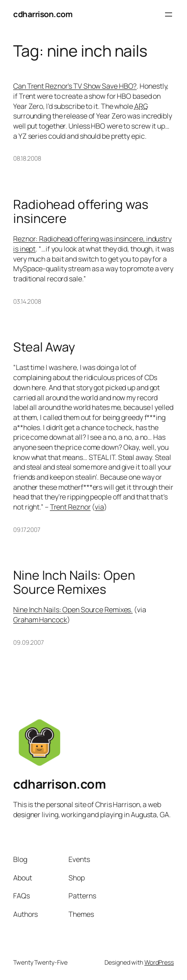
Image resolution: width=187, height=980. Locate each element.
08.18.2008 (27, 158)
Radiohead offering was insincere (81, 212)
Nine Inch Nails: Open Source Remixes (74, 582)
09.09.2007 (29, 642)
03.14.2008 (27, 301)
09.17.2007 (27, 529)
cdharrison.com (43, 14)
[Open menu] (169, 14)
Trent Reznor (70, 507)
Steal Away (44, 347)
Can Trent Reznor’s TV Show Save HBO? (75, 86)
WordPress (159, 962)
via (99, 507)
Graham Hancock (40, 620)
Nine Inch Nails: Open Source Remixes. (73, 610)
